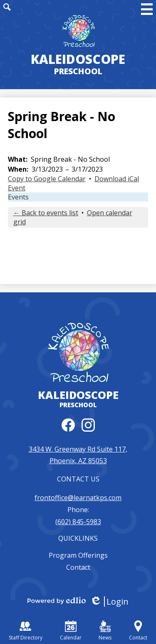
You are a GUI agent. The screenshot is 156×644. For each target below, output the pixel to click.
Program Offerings (78, 555)
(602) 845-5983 (78, 522)
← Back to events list (46, 213)
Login (109, 601)
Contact (78, 567)
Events (18, 197)
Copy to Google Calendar (47, 179)
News (105, 631)
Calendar (71, 631)
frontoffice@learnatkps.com (78, 498)
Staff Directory (26, 631)
